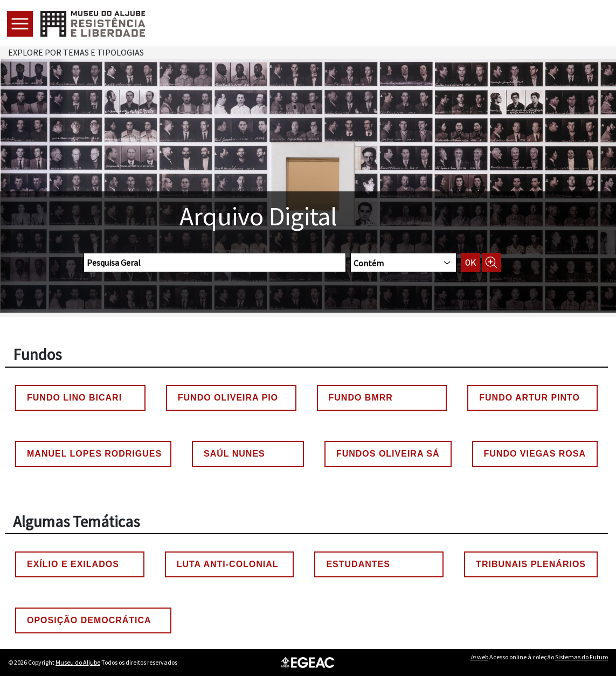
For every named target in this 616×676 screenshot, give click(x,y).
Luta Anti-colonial (228, 564)
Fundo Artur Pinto (530, 398)
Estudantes (358, 564)
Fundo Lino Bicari (74, 398)
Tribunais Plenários (531, 564)
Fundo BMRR (361, 398)
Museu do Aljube (78, 662)
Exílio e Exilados (73, 564)
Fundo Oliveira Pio (228, 398)
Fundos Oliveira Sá (388, 454)
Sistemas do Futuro (582, 657)
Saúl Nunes (234, 454)
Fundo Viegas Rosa (535, 454)
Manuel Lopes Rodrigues (94, 454)
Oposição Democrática (89, 620)
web (479, 657)
